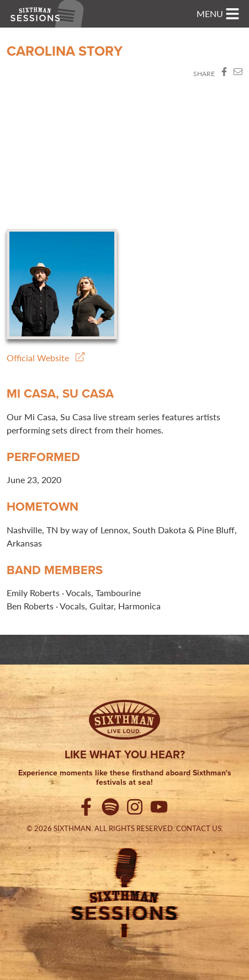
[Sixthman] (124, 720)
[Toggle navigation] (218, 14)
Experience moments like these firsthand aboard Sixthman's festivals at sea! (125, 778)
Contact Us (199, 828)
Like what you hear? (125, 754)
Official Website (46, 358)
